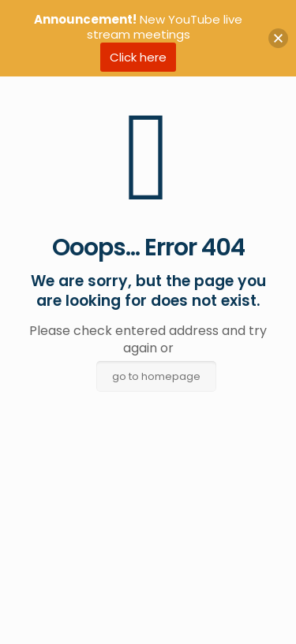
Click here (138, 57)
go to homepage (156, 376)
